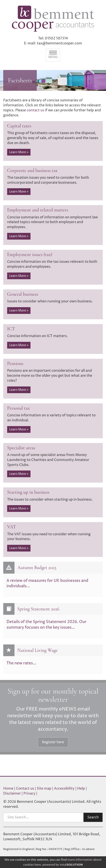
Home (8, 789)
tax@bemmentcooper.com (59, 43)
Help (81, 789)
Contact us (25, 789)
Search (93, 817)
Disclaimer (12, 793)
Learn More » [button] (19, 152)
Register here (53, 742)
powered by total (63, 865)
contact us (35, 110)
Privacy (29, 793)
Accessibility (64, 789)
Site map (44, 789)
